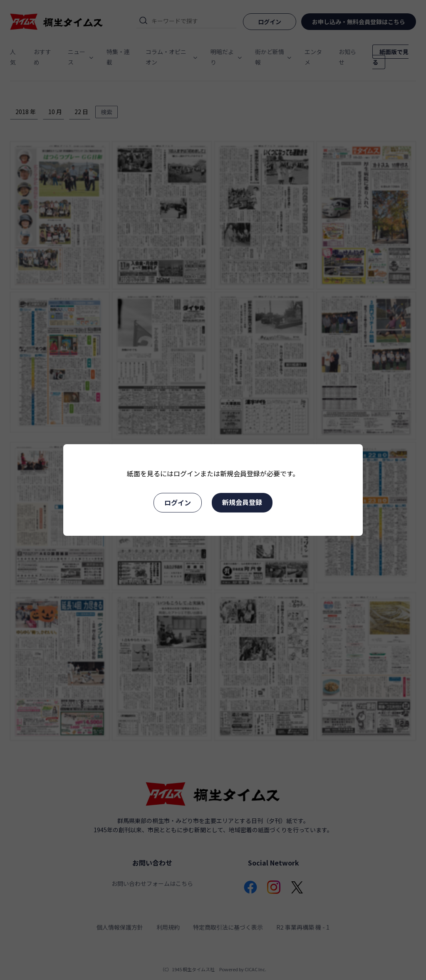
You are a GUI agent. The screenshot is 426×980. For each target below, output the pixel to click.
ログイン (178, 502)
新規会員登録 (242, 502)
